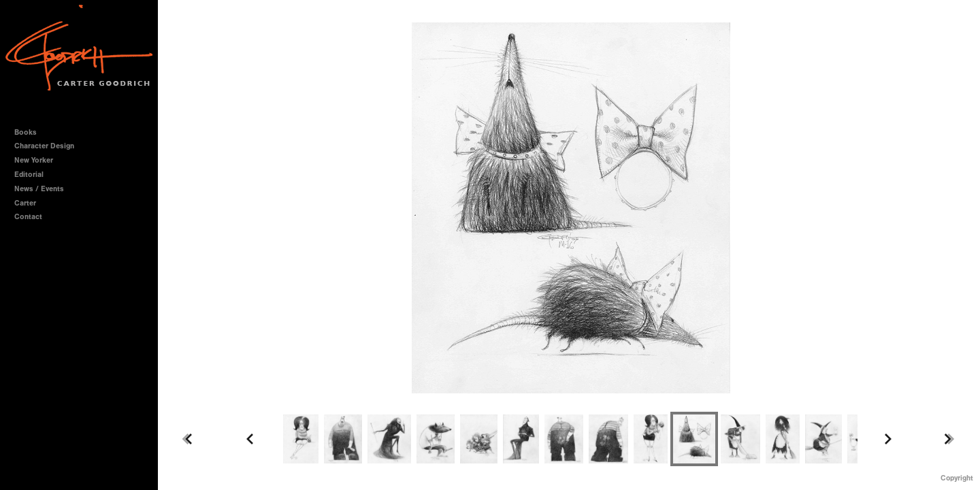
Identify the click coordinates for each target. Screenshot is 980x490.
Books (30, 132)
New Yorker (34, 160)
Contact (28, 217)
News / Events (39, 189)
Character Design (49, 146)
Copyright (957, 478)
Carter (25, 203)
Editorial (29, 175)
